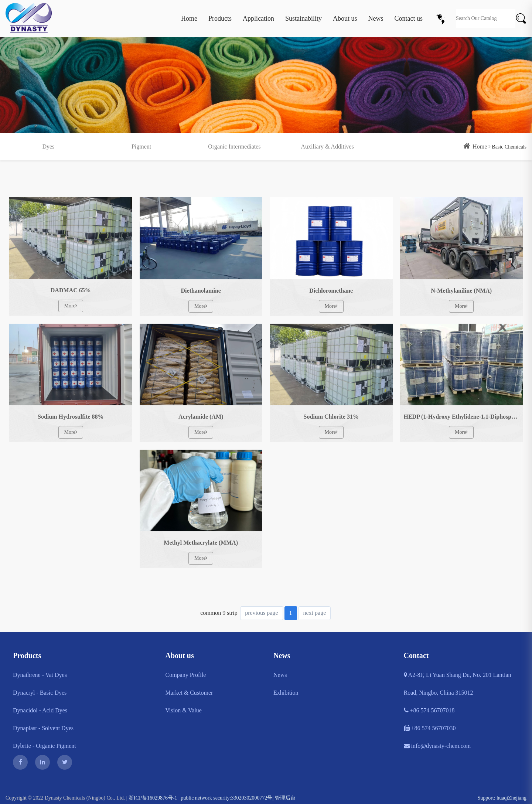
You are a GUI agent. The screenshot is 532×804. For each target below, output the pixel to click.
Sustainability (303, 18)
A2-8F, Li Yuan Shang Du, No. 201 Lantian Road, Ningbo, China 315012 (458, 684)
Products (220, 18)
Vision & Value (184, 710)
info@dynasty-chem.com (437, 746)
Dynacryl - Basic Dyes (40, 693)
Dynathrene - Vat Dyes (40, 675)
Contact (416, 655)
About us (345, 18)
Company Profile (186, 675)
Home (189, 18)
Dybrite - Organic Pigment (45, 746)
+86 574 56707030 (430, 728)
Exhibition (286, 693)
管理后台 (285, 798)
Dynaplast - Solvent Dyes (43, 728)
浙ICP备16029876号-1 (153, 798)
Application (258, 18)
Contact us (409, 18)
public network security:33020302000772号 (226, 798)
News (376, 18)
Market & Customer (189, 693)
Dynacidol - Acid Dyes (40, 710)
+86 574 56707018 (429, 710)
